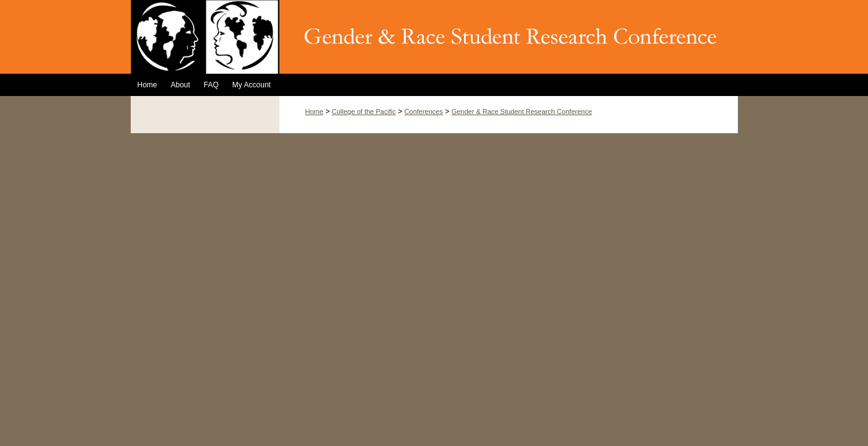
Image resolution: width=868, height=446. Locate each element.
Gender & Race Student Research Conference (522, 111)
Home (314, 111)
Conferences (424, 111)
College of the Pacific (364, 111)
